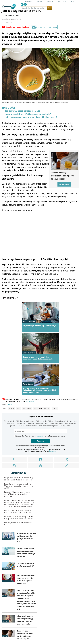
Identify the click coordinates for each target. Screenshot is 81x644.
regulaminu (40, 436)
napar (19, 408)
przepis (55, 408)
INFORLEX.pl (62, 2)
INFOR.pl (50, 2)
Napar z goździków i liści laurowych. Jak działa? (28, 114)
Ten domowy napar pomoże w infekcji (23, 111)
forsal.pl (40, 2)
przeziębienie (27, 408)
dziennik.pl (29, 2)
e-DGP (73, 2)
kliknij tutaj (52, 451)
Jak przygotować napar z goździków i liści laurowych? (31, 117)
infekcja (12, 408)
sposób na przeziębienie (42, 408)
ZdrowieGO (10, 405)
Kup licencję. (30, 401)
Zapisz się (40, 441)
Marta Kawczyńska (10, 15)
